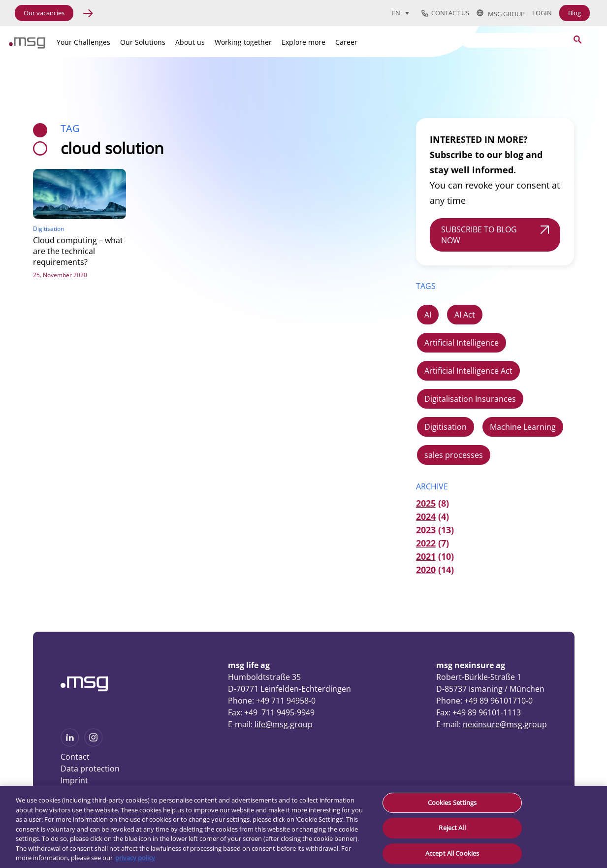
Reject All (452, 828)
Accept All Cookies (452, 853)
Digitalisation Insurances (470, 399)
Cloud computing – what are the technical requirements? (78, 251)
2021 (426, 556)
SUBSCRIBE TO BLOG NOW (479, 235)
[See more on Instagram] (94, 743)
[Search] (523, 40)
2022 (426, 543)
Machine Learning (523, 427)
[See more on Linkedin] (70, 743)
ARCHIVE (432, 486)
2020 (426, 570)
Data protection (90, 769)
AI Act (465, 315)
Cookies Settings (452, 803)
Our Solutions (143, 42)
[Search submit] (577, 40)
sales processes (454, 455)
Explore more (303, 42)
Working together (243, 42)
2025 (426, 503)
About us (190, 42)
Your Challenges (83, 42)
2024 (426, 516)
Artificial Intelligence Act (468, 371)
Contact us (445, 13)
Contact (75, 757)
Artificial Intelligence (462, 343)
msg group (501, 13)
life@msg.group (284, 724)
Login (542, 13)
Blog (575, 13)
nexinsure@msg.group (505, 724)
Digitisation (446, 427)
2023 (426, 530)
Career (346, 42)
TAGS (426, 286)
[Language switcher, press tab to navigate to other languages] (400, 13)
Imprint (74, 780)
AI (428, 315)
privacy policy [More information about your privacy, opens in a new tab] (135, 858)
